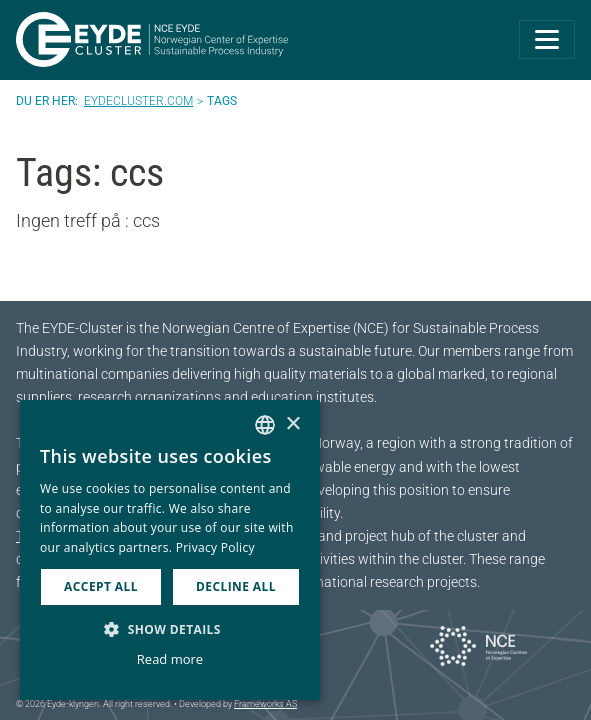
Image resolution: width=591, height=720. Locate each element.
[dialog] (170, 550)
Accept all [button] (101, 586)
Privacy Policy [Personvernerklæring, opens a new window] (215, 547)
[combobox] (265, 425)
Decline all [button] (236, 586)
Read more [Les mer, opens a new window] (170, 659)
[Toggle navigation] (547, 39)
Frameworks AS (265, 704)
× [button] (292, 424)
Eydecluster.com (138, 101)
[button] (170, 629)
